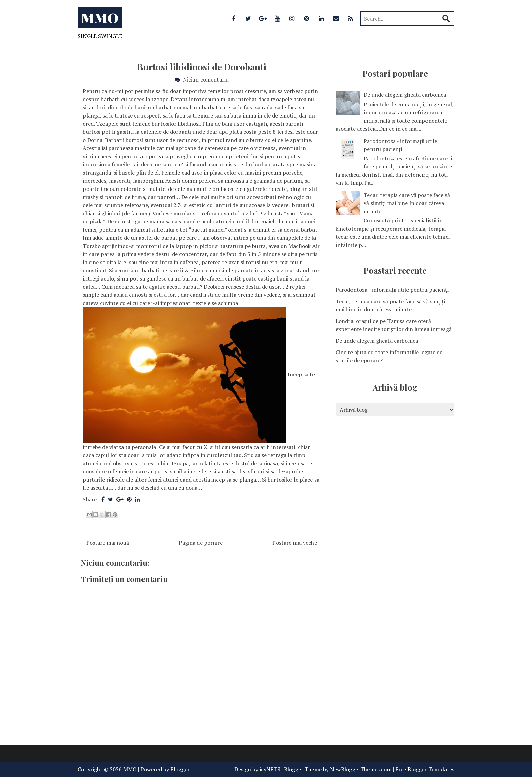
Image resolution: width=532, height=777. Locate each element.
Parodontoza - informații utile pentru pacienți (392, 290)
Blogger (180, 769)
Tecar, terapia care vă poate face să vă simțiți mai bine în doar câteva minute (407, 203)
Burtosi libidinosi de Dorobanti (202, 67)
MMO (100, 17)
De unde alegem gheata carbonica (405, 95)
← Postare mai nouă (104, 543)
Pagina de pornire (201, 543)
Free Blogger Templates (425, 769)
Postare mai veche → (298, 543)
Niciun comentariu (206, 79)
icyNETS (270, 769)
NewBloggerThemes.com (361, 769)
